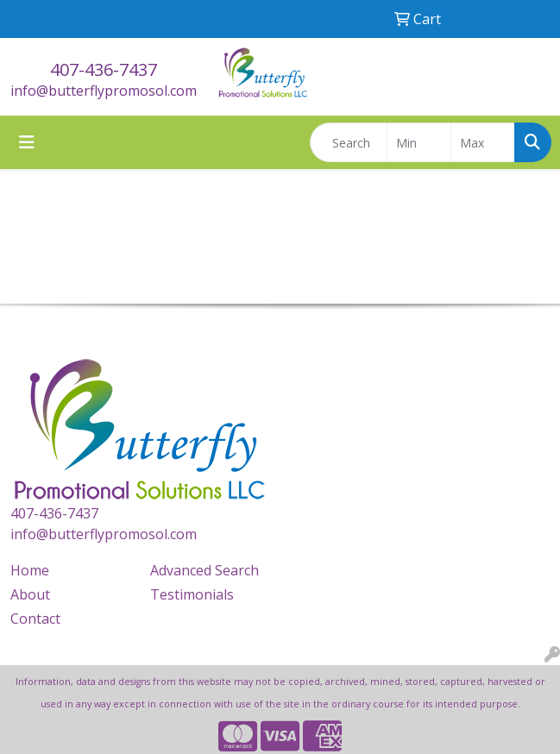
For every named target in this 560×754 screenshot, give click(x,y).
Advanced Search (204, 570)
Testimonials (192, 594)
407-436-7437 (104, 69)
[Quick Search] (349, 142)
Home (30, 570)
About (30, 594)
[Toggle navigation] (27, 142)
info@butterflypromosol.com (104, 91)
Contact (35, 619)
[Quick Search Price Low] (419, 142)
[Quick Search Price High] (483, 142)
